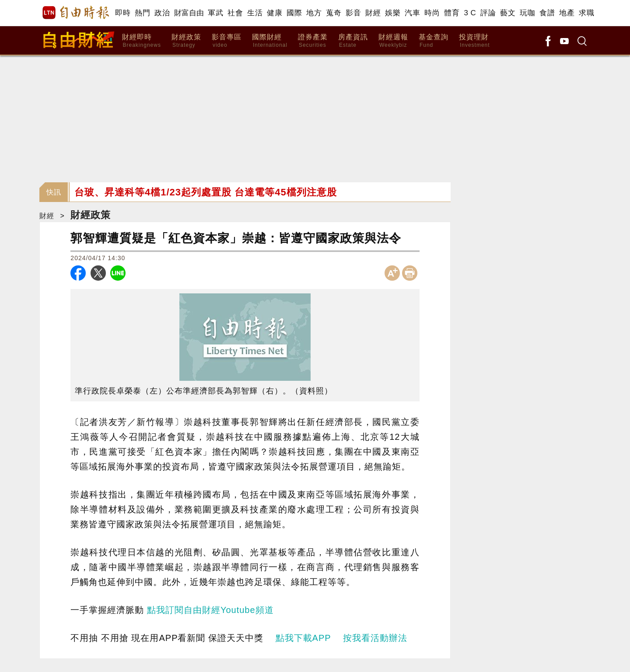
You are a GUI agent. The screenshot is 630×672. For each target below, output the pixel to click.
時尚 (432, 13)
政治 (162, 13)
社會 (235, 13)
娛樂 (393, 13)
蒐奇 (334, 13)
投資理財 (474, 41)
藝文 (508, 13)
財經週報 (393, 41)
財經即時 (142, 41)
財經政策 (186, 41)
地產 (567, 13)
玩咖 (527, 13)
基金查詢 (434, 41)
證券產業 (313, 41)
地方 (314, 13)
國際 (294, 13)
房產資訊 (353, 41)
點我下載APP (303, 638)
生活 (255, 13)
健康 (275, 13)
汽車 (412, 13)
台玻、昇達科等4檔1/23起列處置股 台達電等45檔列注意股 (206, 192)
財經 (373, 13)
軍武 (215, 13)
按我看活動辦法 (375, 638)
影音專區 (227, 41)
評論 (488, 13)
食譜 (547, 13)
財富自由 (189, 13)
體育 (452, 13)
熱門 (142, 13)
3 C (470, 13)
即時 (123, 13)
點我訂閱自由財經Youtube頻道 (210, 610)
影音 (353, 13)
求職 (586, 13)
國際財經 (270, 41)
